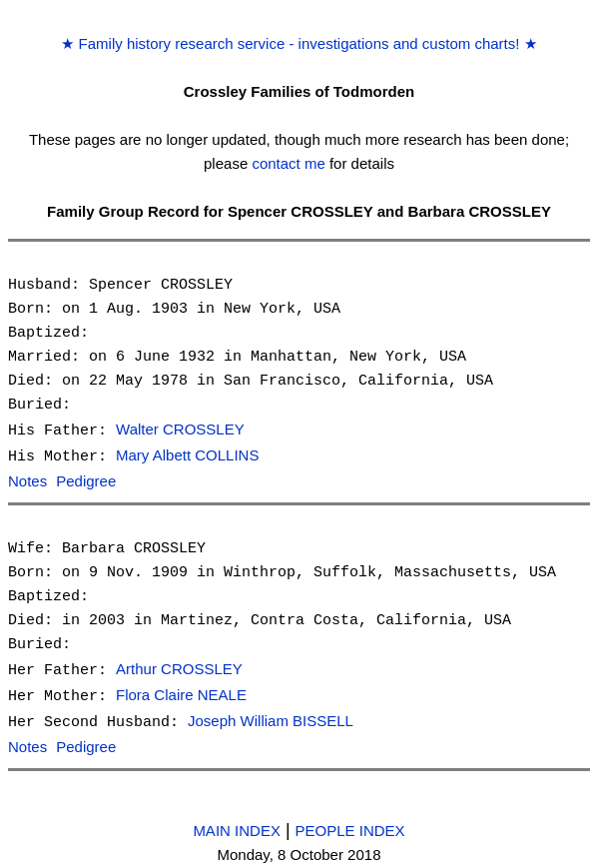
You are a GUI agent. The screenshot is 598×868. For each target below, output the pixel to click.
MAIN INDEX (237, 824)
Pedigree (86, 480)
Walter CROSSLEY (180, 430)
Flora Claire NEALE (181, 692)
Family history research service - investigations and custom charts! (299, 43)
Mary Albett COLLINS (187, 455)
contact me (288, 163)
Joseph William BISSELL (271, 717)
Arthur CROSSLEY (179, 667)
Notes (27, 480)
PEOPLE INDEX (350, 824)
